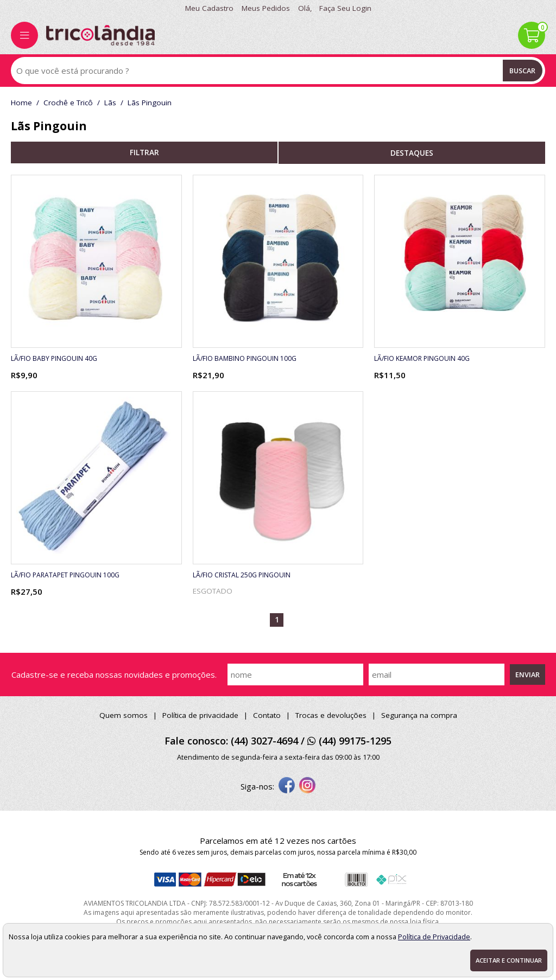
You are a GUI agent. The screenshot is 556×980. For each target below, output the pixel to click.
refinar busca (144, 152)
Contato (267, 715)
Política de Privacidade (434, 937)
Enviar (527, 674)
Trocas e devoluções (331, 715)
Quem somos (124, 715)
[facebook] (287, 786)
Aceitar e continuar (509, 960)
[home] (100, 35)
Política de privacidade (200, 715)
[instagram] (307, 786)
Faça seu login (345, 8)
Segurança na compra (419, 715)
